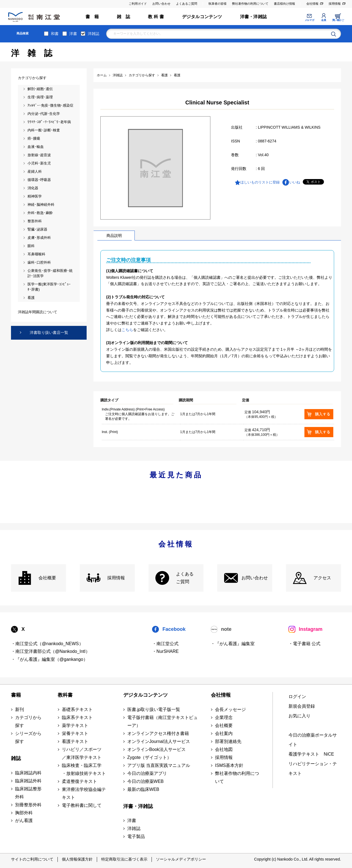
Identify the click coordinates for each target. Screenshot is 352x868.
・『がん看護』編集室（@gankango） (49, 659)
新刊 (20, 709)
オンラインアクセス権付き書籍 (158, 733)
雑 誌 (124, 17)
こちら (127, 330)
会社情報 (312, 4)
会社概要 (47, 578)
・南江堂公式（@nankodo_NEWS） (47, 644)
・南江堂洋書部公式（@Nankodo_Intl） (50, 651)
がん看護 (24, 820)
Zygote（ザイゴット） (149, 757)
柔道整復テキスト (79, 781)
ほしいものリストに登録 (260, 182)
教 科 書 (156, 17)
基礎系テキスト (77, 709)
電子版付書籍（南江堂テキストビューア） (163, 721)
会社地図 (224, 749)
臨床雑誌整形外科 (28, 793)
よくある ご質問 (185, 578)
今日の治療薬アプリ (147, 773)
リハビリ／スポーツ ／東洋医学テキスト (82, 753)
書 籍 (92, 17)
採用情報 (335, 4)
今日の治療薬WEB (145, 781)
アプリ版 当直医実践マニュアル (159, 765)
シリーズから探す (28, 737)
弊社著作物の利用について (250, 4)
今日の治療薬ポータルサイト (313, 740)
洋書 (73, 34)
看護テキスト (75, 741)
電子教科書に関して (82, 805)
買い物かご (338, 20)
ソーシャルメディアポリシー (181, 859)
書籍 (16, 695)
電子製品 (136, 836)
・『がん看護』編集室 (233, 644)
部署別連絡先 (228, 741)
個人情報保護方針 (77, 859)
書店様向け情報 (284, 4)
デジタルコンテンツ (202, 17)
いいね (295, 182)
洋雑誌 (94, 34)
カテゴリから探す (28, 721)
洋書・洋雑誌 (253, 17)
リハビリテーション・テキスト (313, 769)
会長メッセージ (230, 709)
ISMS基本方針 (229, 765)
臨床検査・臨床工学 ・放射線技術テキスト (84, 769)
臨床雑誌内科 (28, 773)
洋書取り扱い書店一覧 (49, 332)
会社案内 (224, 733)
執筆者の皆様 (218, 4)
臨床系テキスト (77, 717)
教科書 (65, 695)
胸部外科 (24, 813)
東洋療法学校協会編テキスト (84, 793)
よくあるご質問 (187, 4)
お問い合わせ (161, 4)
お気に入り (299, 716)
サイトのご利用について (32, 859)
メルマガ (309, 20)
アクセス (322, 578)
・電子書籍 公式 (304, 644)
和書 (55, 34)
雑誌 (16, 758)
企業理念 (224, 717)
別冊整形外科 (28, 805)
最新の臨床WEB (143, 789)
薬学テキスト (75, 725)
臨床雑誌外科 (28, 781)
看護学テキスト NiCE (311, 754)
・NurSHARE (165, 651)
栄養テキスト (75, 733)
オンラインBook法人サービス (156, 749)
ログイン (297, 697)
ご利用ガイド (138, 4)
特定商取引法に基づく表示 (124, 859)
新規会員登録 (302, 706)
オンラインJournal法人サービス (159, 741)
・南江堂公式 (165, 644)
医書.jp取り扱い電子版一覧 (154, 709)
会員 (324, 20)
